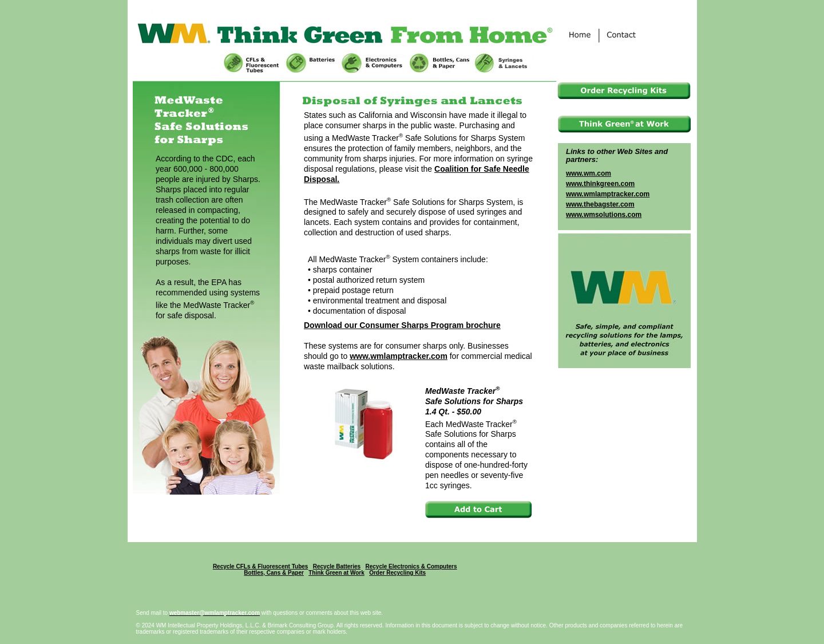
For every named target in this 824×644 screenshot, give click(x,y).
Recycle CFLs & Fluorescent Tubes (261, 566)
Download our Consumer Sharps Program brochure (402, 325)
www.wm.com (589, 173)
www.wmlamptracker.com (399, 356)
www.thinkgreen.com (600, 184)
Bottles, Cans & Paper (274, 573)
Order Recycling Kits (397, 573)
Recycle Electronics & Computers (411, 566)
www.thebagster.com (600, 204)
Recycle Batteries (337, 566)
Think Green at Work (336, 573)
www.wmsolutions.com (604, 215)
